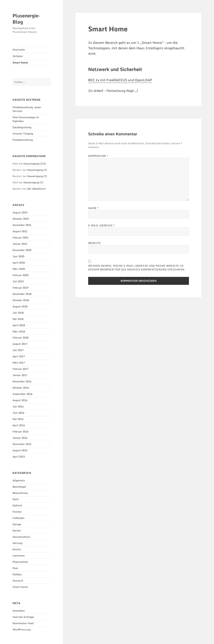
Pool (15, 568)
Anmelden (19, 611)
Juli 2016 (18, 406)
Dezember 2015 (22, 444)
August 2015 (20, 450)
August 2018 (20, 306)
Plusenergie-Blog (26, 19)
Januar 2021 (20, 244)
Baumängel (19, 487)
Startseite (19, 50)
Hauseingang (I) (37, 170)
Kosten (17, 549)
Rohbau (17, 574)
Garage (17, 524)
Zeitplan (18, 56)
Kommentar (98, 156)
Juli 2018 (18, 313)
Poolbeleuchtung (23, 140)
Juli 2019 (18, 281)
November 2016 (22, 381)
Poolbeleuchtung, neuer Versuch (27, 109)
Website (95, 243)
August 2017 (20, 344)
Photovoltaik (20, 562)
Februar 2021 (20, 238)
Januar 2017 (20, 375)
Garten (17, 531)
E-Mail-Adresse (102, 226)
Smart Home (20, 63)
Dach (16, 499)
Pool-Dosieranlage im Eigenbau (26, 119)
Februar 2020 (20, 275)
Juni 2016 (18, 413)
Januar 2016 (20, 438)
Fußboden (18, 518)
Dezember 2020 (22, 250)
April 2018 (19, 325)
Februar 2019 (20, 288)
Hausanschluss (21, 537)
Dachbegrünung (22, 127)
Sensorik (18, 581)
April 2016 (19, 425)
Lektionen (19, 556)
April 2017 (19, 356)
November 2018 (22, 294)
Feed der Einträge (23, 617)
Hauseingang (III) (35, 164)
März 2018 (19, 332)
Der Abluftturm (36, 189)
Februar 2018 (20, 338)
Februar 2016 (20, 432)
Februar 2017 (20, 369)
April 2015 (19, 457)
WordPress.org (22, 629)
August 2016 (20, 400)
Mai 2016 (18, 419)
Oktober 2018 (21, 300)
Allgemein (19, 480)
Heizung (17, 543)
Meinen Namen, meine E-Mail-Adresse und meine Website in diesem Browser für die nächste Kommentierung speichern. (137, 268)
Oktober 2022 (21, 219)
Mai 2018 (18, 319)
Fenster (17, 512)
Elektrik (17, 505)
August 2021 (20, 231)
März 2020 (19, 269)
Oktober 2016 (21, 388)
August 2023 (20, 212)
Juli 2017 (18, 350)
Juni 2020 (18, 256)
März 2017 (19, 363)
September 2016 (22, 394)
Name (93, 208)
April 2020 (19, 263)
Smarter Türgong (23, 134)
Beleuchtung (20, 493)
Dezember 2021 (22, 225)
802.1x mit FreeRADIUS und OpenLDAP (120, 80)
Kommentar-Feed (23, 623)
